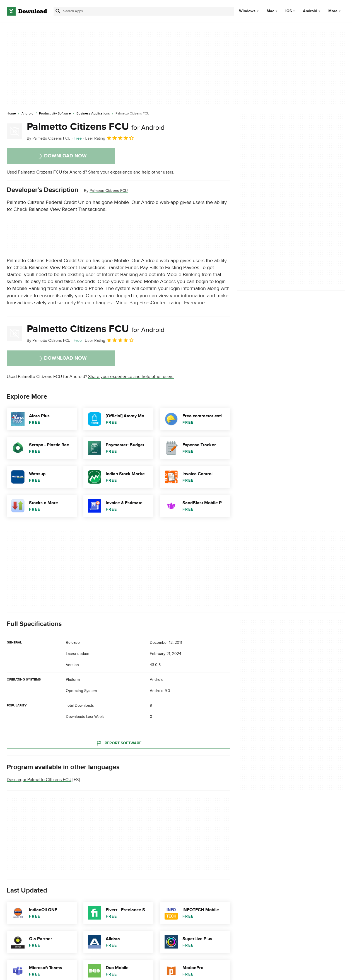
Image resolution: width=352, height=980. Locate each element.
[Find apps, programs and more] (144, 11)
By (49, 138)
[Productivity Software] (55, 114)
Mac (270, 11)
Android (310, 11)
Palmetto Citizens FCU (96, 127)
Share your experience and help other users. (131, 172)
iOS (289, 11)
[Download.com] (27, 11)
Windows (247, 11)
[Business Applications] (93, 114)
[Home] (11, 114)
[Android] (27, 114)
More (335, 11)
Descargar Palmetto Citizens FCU (39, 780)
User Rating (109, 138)
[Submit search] (58, 11)
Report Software (119, 743)
